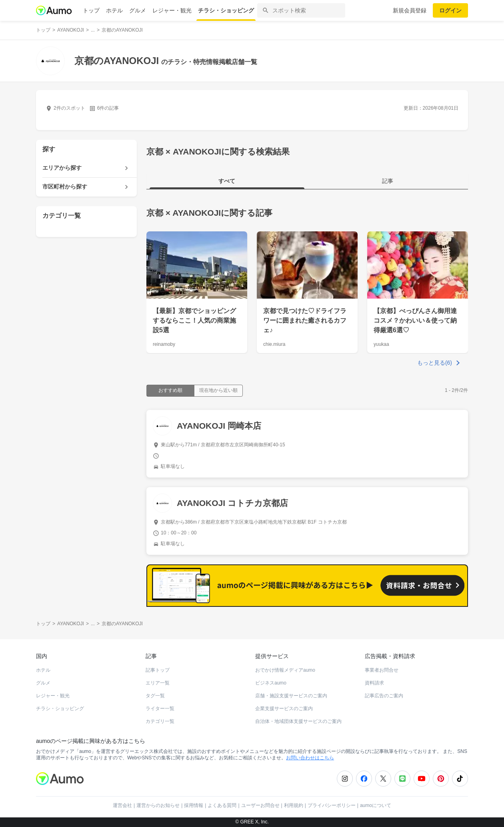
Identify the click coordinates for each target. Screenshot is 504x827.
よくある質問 (222, 805)
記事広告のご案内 (384, 696)
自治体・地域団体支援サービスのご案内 (298, 721)
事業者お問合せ (382, 670)
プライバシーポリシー (332, 805)
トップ (91, 10)
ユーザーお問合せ (260, 805)
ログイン (450, 10)
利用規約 (294, 805)
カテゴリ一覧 (160, 721)
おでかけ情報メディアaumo (285, 670)
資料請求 (374, 683)
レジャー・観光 (172, 10)
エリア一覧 (158, 683)
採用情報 (194, 805)
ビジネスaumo (271, 683)
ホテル (114, 10)
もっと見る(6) (435, 363)
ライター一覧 (160, 709)
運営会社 (122, 805)
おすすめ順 (170, 390)
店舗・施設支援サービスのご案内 (291, 696)
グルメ (138, 10)
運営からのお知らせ (158, 805)
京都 (155, 213)
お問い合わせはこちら (310, 758)
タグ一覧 (155, 696)
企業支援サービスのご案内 (284, 709)
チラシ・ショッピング (226, 10)
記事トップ (158, 670)
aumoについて (376, 805)
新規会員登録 (410, 10)
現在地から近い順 (218, 390)
